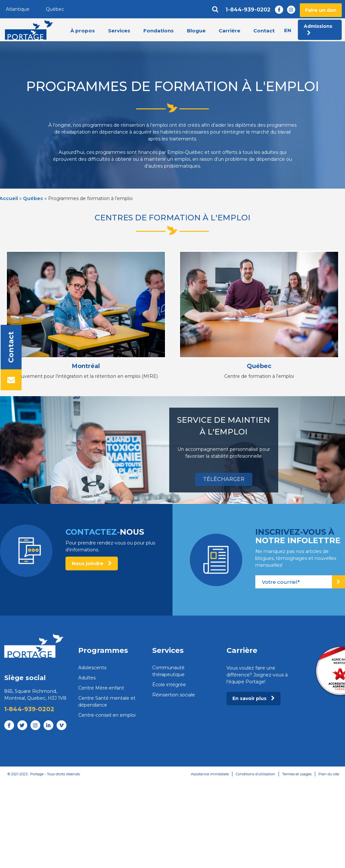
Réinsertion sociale (174, 695)
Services (119, 31)
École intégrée (169, 685)
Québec (55, 9)
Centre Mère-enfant (101, 688)
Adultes (87, 678)
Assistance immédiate (210, 774)
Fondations (159, 31)
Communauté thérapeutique (168, 671)
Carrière (229, 31)
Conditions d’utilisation (255, 774)
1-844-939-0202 (248, 10)
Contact (264, 31)
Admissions (318, 29)
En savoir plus (254, 698)
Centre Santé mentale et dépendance (107, 702)
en (288, 30)
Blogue (196, 31)
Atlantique (18, 9)
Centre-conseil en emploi (107, 715)
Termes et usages (297, 774)
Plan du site (329, 774)
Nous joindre (92, 563)
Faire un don (321, 10)
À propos (83, 31)
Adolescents (92, 668)
